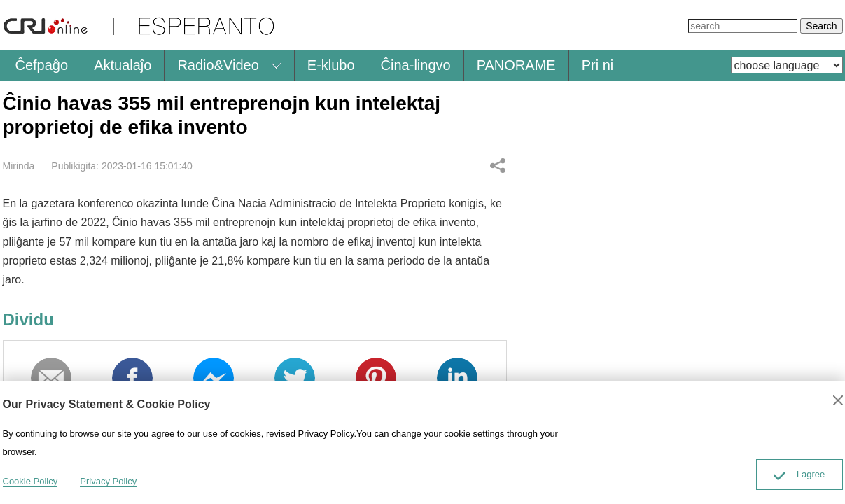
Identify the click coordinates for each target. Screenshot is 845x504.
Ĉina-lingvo (416, 65)
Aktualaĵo (123, 65)
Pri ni (598, 65)
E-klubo (331, 65)
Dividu (498, 165)
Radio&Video (218, 65)
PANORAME (516, 65)
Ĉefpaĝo (42, 65)
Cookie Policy (30, 481)
